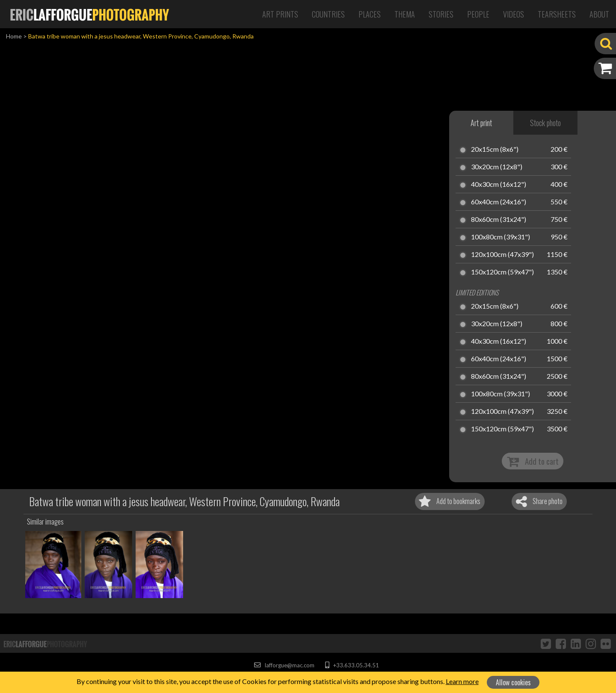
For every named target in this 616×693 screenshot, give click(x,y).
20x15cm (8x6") (495, 150)
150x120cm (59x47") (502, 272)
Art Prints (280, 14)
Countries (328, 14)
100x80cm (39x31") (500, 237)
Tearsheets (557, 14)
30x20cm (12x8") (497, 167)
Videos (514, 14)
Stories (441, 14)
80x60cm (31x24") (499, 220)
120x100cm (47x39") (502, 255)
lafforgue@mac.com (284, 665)
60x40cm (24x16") (499, 202)
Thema (405, 14)
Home (14, 36)
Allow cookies (513, 682)
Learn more (462, 681)
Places (370, 14)
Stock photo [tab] (545, 123)
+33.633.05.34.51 (352, 665)
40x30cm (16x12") (499, 185)
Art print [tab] (481, 123)
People (478, 14)
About (599, 14)
